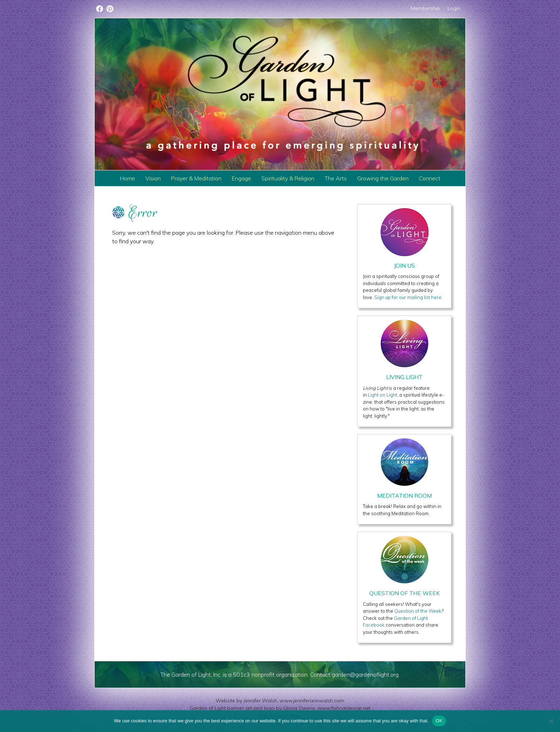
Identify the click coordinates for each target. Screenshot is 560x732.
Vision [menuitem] (153, 178)
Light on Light (382, 395)
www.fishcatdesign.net (344, 708)
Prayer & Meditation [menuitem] (196, 178)
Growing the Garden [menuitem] (383, 178)
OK (439, 721)
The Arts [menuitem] (336, 178)
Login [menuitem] (454, 8)
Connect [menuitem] (430, 178)
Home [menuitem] (127, 178)
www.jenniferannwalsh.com (312, 701)
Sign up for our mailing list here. (408, 297)
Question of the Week (418, 611)
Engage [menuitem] (241, 178)
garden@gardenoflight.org (365, 674)
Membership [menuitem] (425, 8)
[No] (551, 721)
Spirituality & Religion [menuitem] (288, 178)
